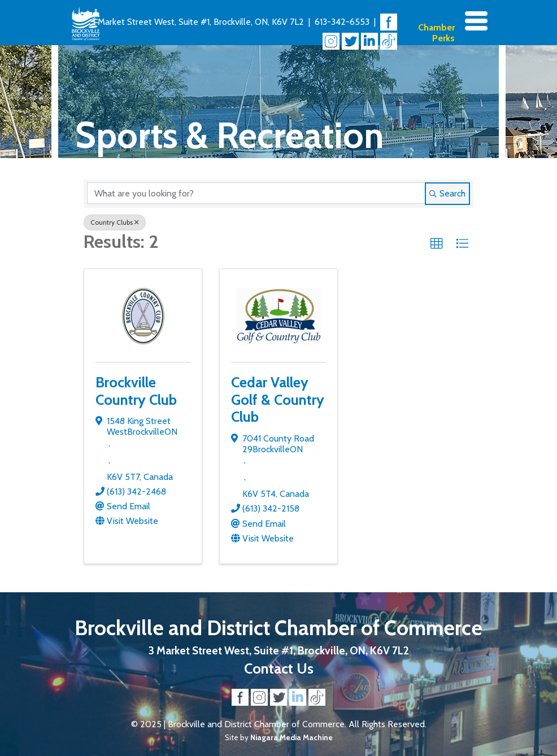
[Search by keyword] (256, 193)
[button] (437, 244)
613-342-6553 (342, 22)
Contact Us (279, 668)
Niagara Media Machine (291, 737)
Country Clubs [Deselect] (115, 222)
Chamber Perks (436, 33)
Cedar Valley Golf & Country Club (278, 399)
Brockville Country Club (136, 391)
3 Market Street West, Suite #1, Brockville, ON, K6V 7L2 (197, 22)
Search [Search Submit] (447, 193)
